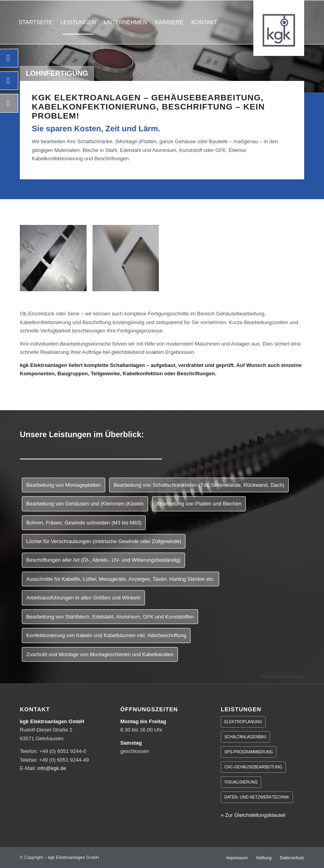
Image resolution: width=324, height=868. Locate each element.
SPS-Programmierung (249, 752)
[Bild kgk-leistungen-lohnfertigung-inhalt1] (56, 261)
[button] (17, 851)
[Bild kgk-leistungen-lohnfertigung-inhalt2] (129, 261)
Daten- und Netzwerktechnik (257, 797)
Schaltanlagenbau (245, 737)
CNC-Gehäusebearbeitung (253, 767)
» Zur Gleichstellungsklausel (253, 815)
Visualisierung (241, 782)
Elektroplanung (243, 722)
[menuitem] (36, 22)
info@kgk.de (52, 768)
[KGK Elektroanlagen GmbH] (279, 28)
